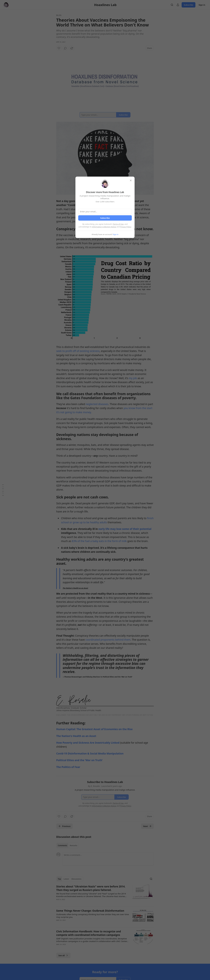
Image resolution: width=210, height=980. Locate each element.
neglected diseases (97, 404)
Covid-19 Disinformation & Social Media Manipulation (90, 754)
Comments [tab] (62, 845)
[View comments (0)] (65, 48)
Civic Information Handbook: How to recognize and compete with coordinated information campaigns (89, 933)
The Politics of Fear (68, 767)
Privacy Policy (126, 227)
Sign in (202, 5)
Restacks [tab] (74, 845)
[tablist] (68, 845)
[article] (105, 895)
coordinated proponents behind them (108, 640)
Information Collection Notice (104, 227)
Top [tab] (59, 879)
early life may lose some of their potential (125, 529)
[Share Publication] (178, 5)
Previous (64, 826)
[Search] (172, 5)
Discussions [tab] (76, 879)
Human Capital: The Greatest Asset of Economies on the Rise (94, 729)
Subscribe (189, 5)
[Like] (59, 48)
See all (63, 955)
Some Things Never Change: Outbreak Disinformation (90, 911)
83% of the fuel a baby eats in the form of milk (99, 541)
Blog (59, 15)
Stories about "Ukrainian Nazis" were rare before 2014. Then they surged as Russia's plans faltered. (91, 888)
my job (133, 378)
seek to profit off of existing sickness (78, 351)
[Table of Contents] (3, 490)
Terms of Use (118, 224)
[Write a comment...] (108, 859)
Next (147, 826)
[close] (131, 180)
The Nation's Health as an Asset (75, 588)
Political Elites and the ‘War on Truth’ (79, 760)
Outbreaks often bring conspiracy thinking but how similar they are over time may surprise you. (93, 916)
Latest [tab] (66, 879)
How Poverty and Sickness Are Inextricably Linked (88, 743)
